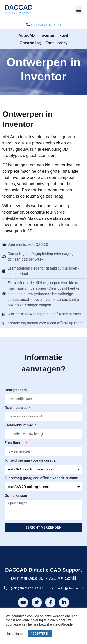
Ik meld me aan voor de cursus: (31, 461)
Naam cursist (16, 408)
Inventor (47, 35)
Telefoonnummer (19, 425)
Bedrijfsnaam (16, 390)
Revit (64, 35)
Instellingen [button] (16, 634)
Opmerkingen (16, 496)
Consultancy (56, 43)
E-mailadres (15, 443)
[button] (79, 10)
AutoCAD (27, 35)
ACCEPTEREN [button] (40, 633)
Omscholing (30, 43)
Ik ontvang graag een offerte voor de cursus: (41, 478)
